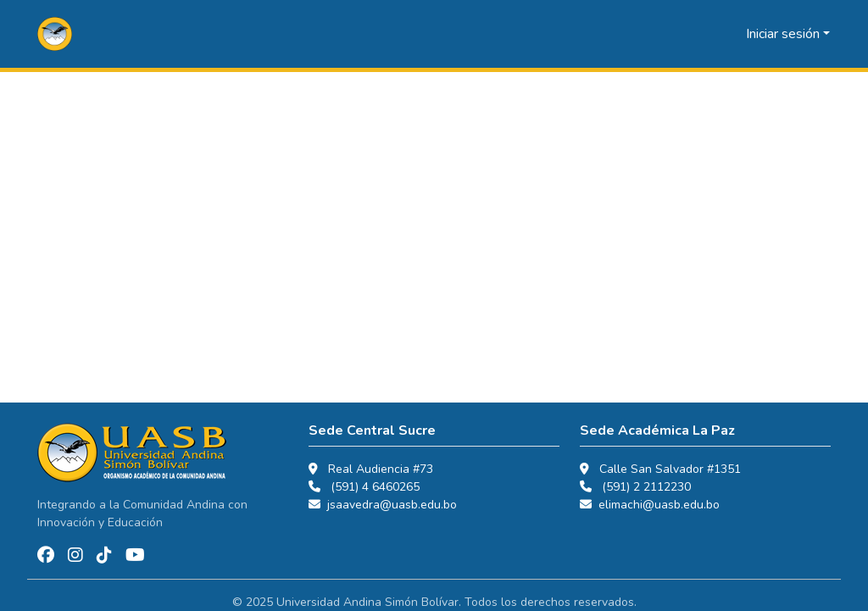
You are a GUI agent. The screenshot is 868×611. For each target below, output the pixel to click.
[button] (55, 34)
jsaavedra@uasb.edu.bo (392, 505)
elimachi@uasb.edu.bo (659, 505)
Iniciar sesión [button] (785, 34)
